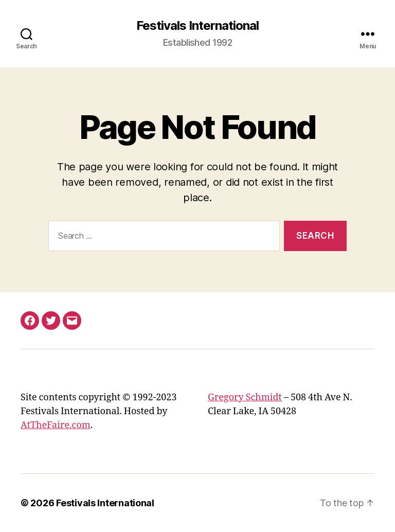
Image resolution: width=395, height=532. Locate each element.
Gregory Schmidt (245, 397)
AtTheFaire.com (56, 425)
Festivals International (197, 26)
